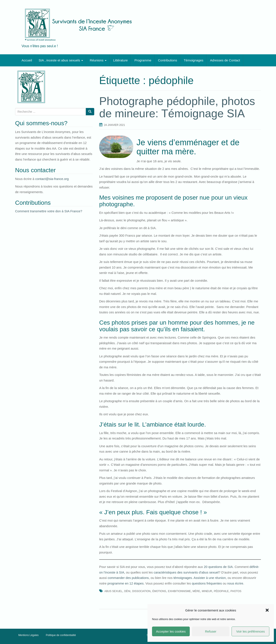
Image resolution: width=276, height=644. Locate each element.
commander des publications (128, 578)
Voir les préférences (250, 631)
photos (236, 591)
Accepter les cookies (171, 631)
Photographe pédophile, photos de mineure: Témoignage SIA (177, 107)
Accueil (27, 60)
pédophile (221, 591)
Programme (143, 60)
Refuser (211, 631)
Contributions (168, 60)
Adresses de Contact (225, 60)
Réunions (98, 60)
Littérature (121, 60)
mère (196, 591)
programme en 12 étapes (125, 583)
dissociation (141, 591)
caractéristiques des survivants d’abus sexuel (186, 572)
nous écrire (235, 583)
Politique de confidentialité (61, 635)
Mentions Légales (28, 635)
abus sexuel (113, 591)
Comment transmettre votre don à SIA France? (49, 211)
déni (127, 591)
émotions (159, 591)
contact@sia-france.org (52, 179)
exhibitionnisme (179, 591)
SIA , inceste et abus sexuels (61, 60)
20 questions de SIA (218, 567)
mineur (207, 591)
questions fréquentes (207, 583)
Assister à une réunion (210, 578)
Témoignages (194, 60)
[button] (267, 610)
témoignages (183, 578)
